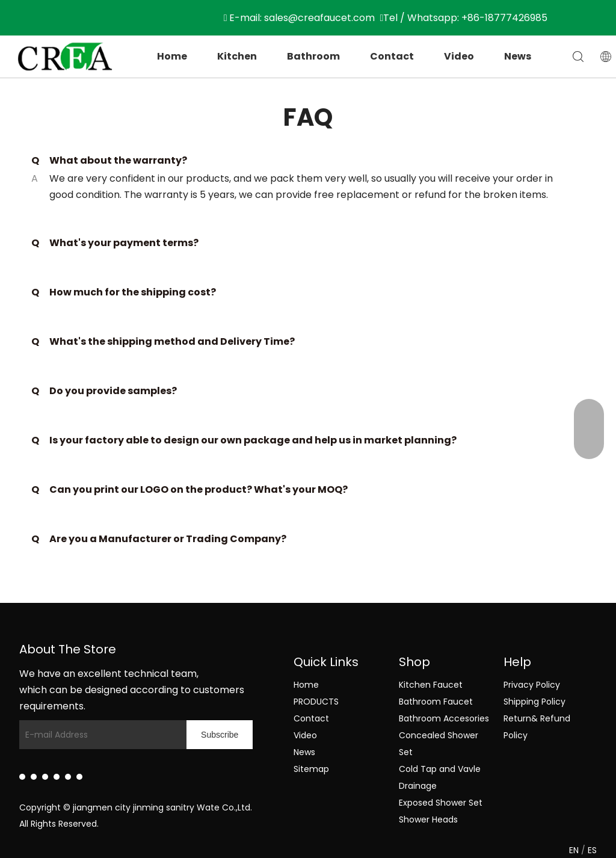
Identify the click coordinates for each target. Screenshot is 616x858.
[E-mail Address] (100, 735)
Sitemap (311, 769)
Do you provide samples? (104, 391)
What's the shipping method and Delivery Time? (163, 342)
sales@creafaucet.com (319, 18)
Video (459, 56)
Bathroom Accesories (444, 718)
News (518, 56)
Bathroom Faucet (436, 702)
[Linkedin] (22, 777)
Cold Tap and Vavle (440, 769)
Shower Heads (428, 819)
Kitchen (237, 56)
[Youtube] (57, 777)
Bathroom (313, 56)
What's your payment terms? (115, 243)
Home (172, 56)
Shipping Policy (534, 702)
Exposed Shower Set (441, 803)
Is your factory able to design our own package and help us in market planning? (244, 440)
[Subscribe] (220, 735)
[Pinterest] (79, 777)
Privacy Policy (532, 685)
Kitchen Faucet (431, 685)
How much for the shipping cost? (124, 292)
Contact (392, 56)
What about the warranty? (109, 161)
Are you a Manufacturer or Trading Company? (159, 539)
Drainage (418, 786)
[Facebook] (34, 777)
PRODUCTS (316, 702)
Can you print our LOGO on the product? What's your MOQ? (189, 490)
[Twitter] (45, 777)
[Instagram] (68, 777)
